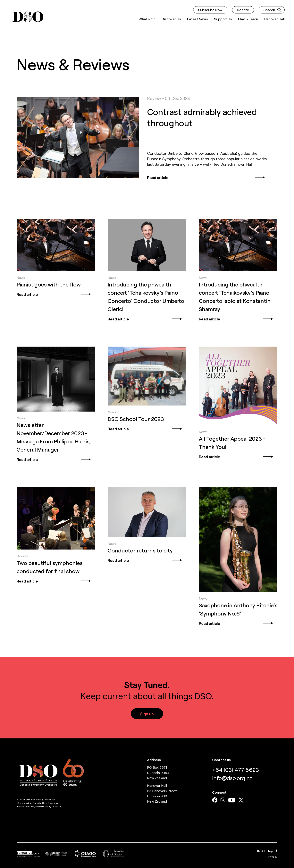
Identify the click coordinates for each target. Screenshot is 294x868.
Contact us (221, 760)
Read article (206, 177)
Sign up (147, 714)
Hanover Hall (274, 19)
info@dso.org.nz (232, 778)
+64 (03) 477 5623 (235, 770)
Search (272, 10)
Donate (243, 10)
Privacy (273, 857)
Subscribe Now (210, 10)
